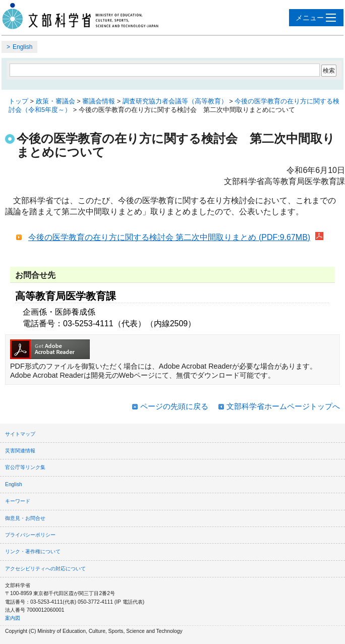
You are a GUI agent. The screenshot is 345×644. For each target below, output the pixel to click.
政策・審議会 (55, 101)
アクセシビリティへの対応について (45, 569)
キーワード (18, 501)
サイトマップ (20, 434)
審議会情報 (99, 101)
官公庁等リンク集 (25, 467)
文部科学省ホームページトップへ (283, 406)
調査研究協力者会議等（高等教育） (175, 101)
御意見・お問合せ (25, 518)
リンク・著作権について (33, 551)
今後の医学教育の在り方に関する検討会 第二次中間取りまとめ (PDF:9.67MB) (169, 237)
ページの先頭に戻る (174, 406)
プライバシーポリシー (30, 535)
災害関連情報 (20, 451)
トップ (18, 101)
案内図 (13, 618)
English (22, 47)
